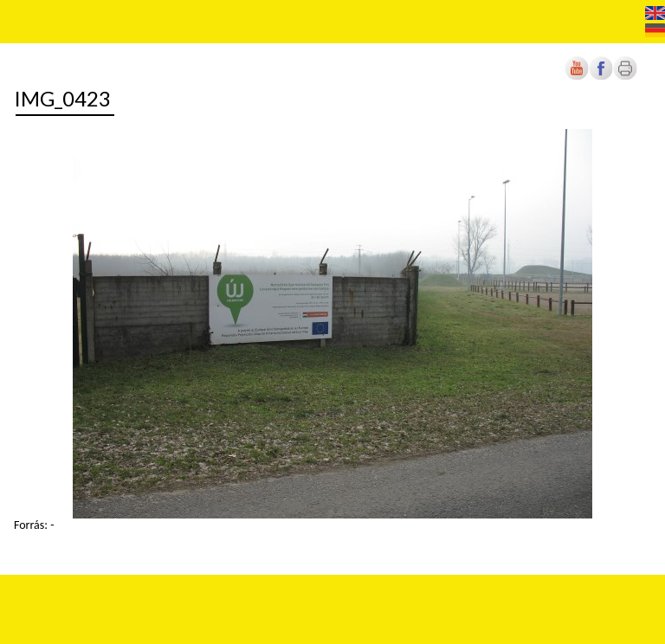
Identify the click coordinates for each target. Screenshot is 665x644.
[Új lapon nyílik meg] (601, 77)
